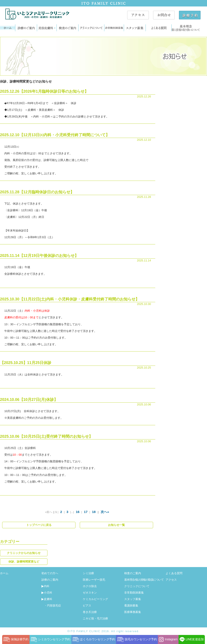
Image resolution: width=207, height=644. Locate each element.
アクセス (171, 580)
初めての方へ (50, 573)
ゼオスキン (90, 593)
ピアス (87, 606)
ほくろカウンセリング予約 (94, 639)
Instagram (168, 639)
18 (94, 512)
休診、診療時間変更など (24, 562)
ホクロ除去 (90, 586)
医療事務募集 (133, 612)
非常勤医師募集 (134, 593)
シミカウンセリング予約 (50, 639)
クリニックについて (137, 586)
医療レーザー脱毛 (94, 580)
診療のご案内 (50, 580)
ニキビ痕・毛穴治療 (95, 618)
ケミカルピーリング (95, 599)
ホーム (4, 573)
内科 (45, 586)
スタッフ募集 (133, 599)
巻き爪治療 (90, 612)
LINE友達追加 (192, 639)
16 (78, 512)
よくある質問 (174, 573)
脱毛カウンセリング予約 (137, 639)
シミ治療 (88, 573)
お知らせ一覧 (116, 525)
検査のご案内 (133, 573)
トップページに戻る (39, 525)
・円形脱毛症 (51, 606)
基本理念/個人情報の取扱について (144, 580)
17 (86, 512)
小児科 (47, 593)
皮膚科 (47, 599)
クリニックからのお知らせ (24, 553)
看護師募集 (131, 606)
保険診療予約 (16, 639)
